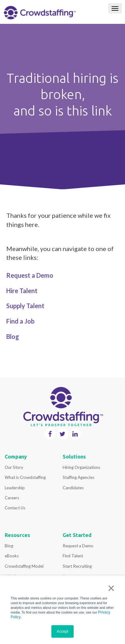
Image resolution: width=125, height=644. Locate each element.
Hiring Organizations (81, 467)
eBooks (12, 556)
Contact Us (15, 508)
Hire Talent (22, 291)
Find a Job (20, 321)
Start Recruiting (77, 566)
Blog (9, 546)
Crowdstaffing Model (24, 566)
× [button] (111, 588)
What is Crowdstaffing (25, 477)
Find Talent (73, 556)
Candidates (73, 488)
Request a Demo (30, 275)
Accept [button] (62, 631)
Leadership (15, 488)
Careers (12, 498)
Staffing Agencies (78, 477)
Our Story (14, 467)
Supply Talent (25, 306)
